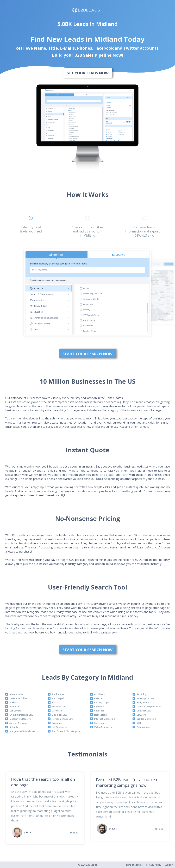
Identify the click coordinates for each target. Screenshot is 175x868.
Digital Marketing (146, 719)
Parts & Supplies (18, 698)
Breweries (15, 707)
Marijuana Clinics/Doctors (23, 731)
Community (100, 723)
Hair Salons (100, 715)
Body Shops (143, 702)
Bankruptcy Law (145, 698)
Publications (143, 727)
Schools (14, 727)
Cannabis (99, 707)
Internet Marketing (105, 719)
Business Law (59, 707)
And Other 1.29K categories (67, 731)
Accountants (16, 694)
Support (169, 865)
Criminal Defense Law (21, 715)
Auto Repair (58, 698)
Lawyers (141, 715)
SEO (139, 723)
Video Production (104, 727)
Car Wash (57, 711)
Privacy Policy (154, 865)
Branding (57, 723)
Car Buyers (15, 711)
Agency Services (18, 723)
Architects (100, 694)
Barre (55, 702)
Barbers (14, 702)
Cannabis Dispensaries (149, 707)
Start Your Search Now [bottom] (87, 354)
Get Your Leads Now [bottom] (87, 73)
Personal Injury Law (63, 719)
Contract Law (144, 711)
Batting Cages (102, 702)
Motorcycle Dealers (20, 719)
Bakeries (99, 698)
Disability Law (59, 715)
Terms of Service (133, 865)
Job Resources (59, 727)
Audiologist (143, 694)
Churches (99, 711)
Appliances (58, 694)
